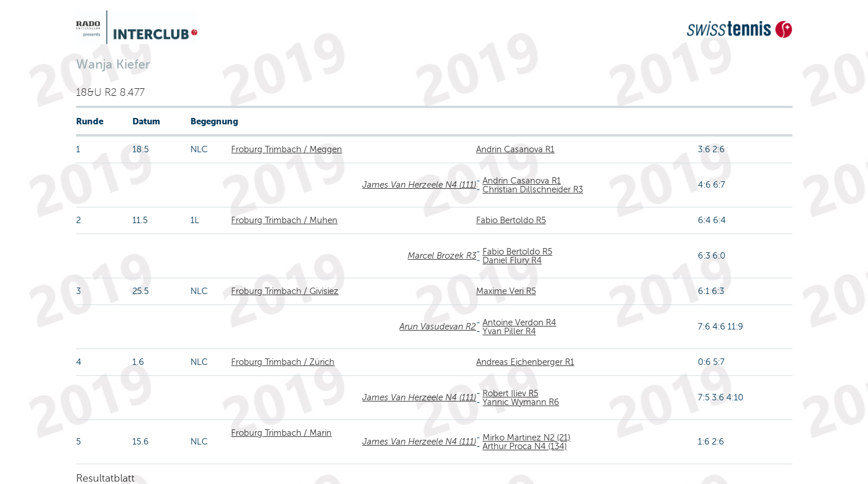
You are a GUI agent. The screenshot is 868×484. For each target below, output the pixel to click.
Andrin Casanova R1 (515, 149)
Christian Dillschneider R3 (533, 189)
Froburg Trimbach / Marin (281, 433)
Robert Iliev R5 (510, 393)
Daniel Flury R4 (512, 260)
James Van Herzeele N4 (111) (419, 185)
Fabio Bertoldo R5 (511, 220)
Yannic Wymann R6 (521, 402)
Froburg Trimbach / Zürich (283, 362)
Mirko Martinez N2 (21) (526, 438)
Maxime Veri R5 (506, 291)
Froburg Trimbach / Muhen (284, 220)
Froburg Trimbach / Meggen (287, 149)
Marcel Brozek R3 (442, 256)
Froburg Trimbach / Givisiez (285, 291)
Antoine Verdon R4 (519, 322)
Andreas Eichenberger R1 (525, 362)
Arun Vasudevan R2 (438, 327)
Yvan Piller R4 (509, 331)
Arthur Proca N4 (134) (525, 446)
